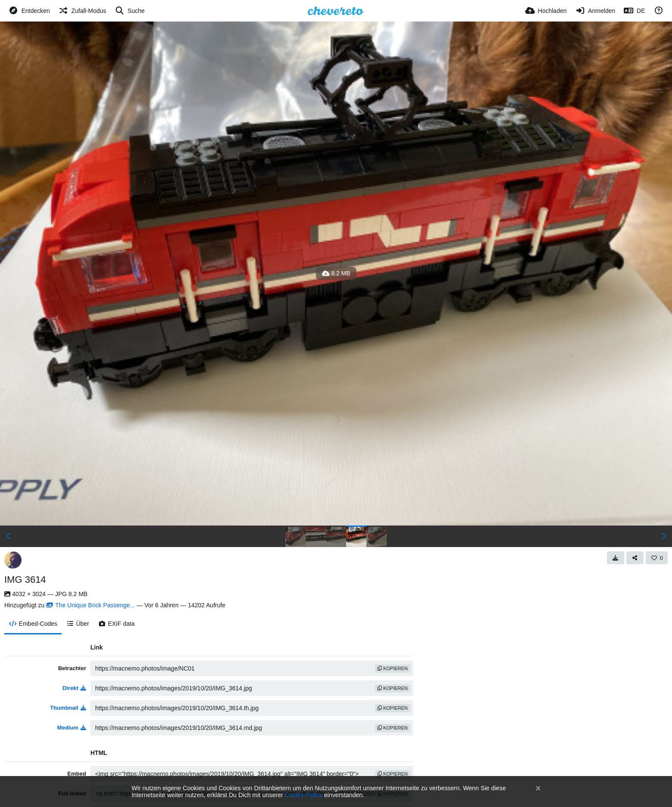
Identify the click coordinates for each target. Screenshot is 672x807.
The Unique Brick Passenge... (90, 605)
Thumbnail (68, 708)
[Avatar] (13, 560)
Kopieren (393, 668)
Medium (72, 728)
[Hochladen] (546, 11)
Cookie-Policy (304, 795)
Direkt (74, 688)
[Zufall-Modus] (82, 11)
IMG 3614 (25, 580)
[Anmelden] (595, 11)
